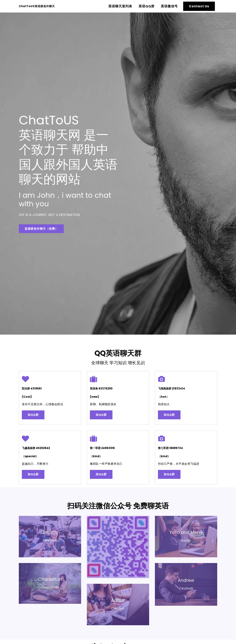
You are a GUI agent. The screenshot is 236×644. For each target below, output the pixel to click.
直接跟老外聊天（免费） (43, 229)
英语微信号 (169, 6)
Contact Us (199, 6)
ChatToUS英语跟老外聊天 (46, 6)
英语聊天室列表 (120, 6)
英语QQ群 (147, 6)
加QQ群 (37, 418)
